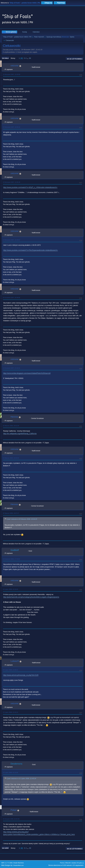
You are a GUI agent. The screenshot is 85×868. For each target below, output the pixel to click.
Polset (14, 810)
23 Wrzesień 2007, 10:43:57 (12, 240)
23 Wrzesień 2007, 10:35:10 (12, 127)
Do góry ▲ (80, 863)
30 (30, 58)
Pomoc (62, 863)
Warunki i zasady (71, 863)
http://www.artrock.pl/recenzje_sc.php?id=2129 (21, 675)
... (28, 58)
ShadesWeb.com (18, 865)
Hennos (14, 417)
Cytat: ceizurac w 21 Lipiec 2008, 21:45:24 (21, 779)
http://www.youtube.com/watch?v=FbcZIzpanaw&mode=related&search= (31, 250)
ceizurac (15, 66)
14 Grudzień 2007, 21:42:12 (11, 368)
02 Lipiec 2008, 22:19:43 (10, 589)
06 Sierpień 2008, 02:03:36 (11, 819)
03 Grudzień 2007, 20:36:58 (11, 298)
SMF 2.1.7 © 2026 (7, 863)
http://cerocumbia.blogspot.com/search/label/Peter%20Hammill (27, 373)
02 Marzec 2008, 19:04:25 (11, 458)
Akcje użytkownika (75, 59)
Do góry (5, 848)
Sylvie (72, 37)
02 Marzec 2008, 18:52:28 (11, 426)
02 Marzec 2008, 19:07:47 (11, 513)
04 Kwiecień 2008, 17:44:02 (11, 559)
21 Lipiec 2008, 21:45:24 (10, 712)
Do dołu (5, 58)
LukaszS (15, 661)
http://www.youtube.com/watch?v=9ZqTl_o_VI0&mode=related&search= (30, 187)
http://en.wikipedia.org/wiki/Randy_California (20, 433)
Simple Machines (18, 863)
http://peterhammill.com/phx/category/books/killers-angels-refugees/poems (31, 597)
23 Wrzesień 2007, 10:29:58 (12, 74)
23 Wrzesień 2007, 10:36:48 (12, 182)
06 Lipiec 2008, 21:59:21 (10, 670)
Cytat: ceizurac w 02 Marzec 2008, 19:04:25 (22, 519)
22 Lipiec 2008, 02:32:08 (10, 773)
